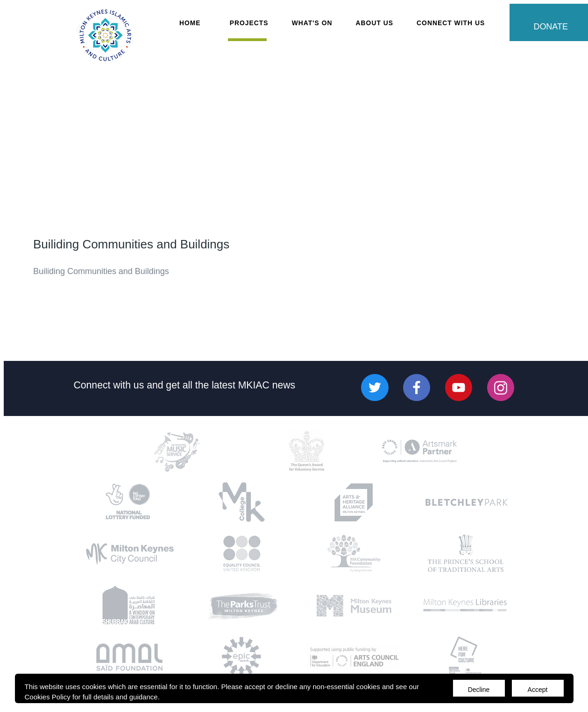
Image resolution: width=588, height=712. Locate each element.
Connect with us (109, 384)
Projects (249, 23)
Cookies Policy (47, 697)
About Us (375, 23)
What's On (312, 23)
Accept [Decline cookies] (538, 690)
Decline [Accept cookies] (479, 690)
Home (190, 23)
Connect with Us (451, 23)
